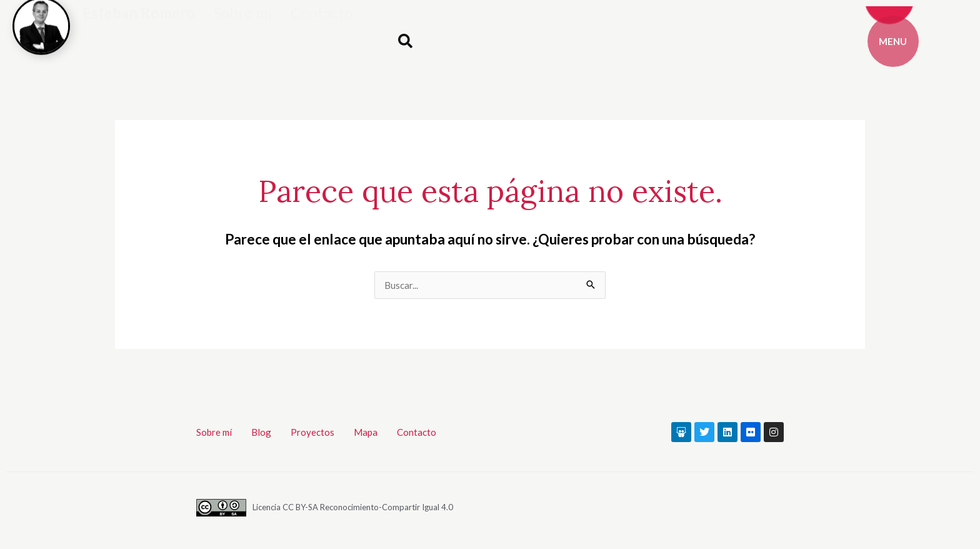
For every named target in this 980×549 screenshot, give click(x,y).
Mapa (366, 432)
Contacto (322, 30)
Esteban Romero (139, 30)
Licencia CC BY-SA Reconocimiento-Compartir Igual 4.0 (353, 507)
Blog (261, 432)
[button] (405, 41)
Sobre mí (243, 30)
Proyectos (312, 432)
